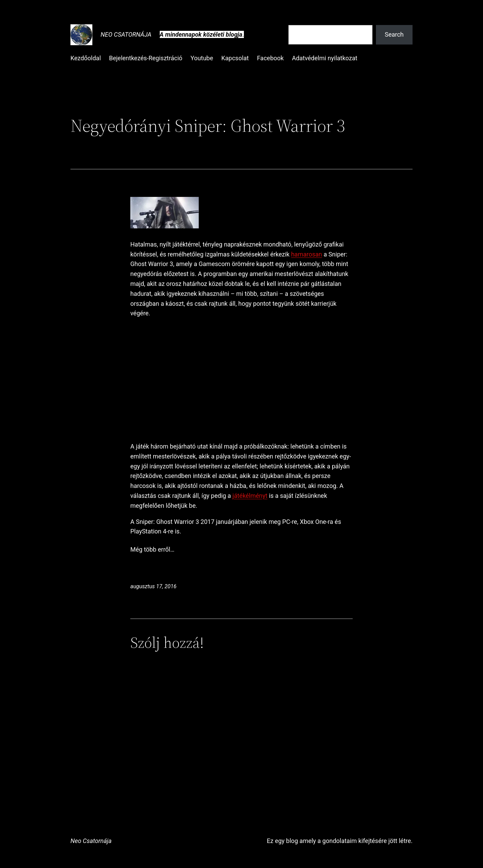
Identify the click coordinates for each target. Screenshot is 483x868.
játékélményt (250, 496)
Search (394, 34)
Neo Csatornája (126, 34)
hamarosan (307, 254)
